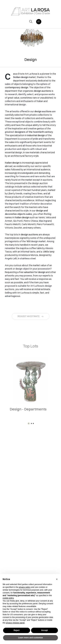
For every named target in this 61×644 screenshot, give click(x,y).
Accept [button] (44, 630)
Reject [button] (17, 630)
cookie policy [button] (8, 598)
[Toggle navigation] (24, 22)
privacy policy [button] (25, 587)
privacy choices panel (15, 623)
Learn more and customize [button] (30, 638)
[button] (29, 423)
